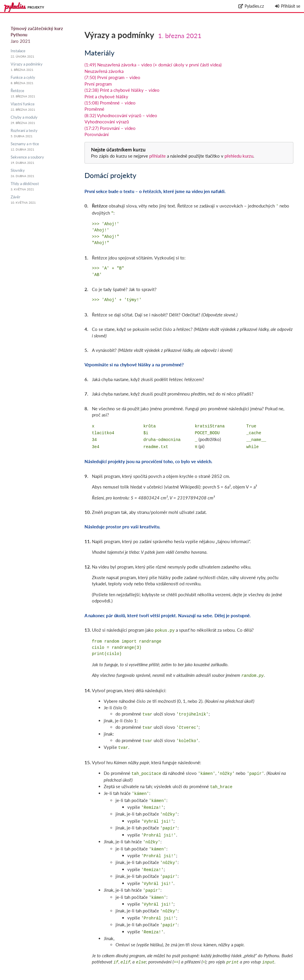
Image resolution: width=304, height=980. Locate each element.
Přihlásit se (287, 6)
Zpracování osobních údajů (278, 977)
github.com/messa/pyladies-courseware (257, 970)
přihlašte (157, 156)
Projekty (36, 7)
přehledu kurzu (238, 156)
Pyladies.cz (251, 6)
